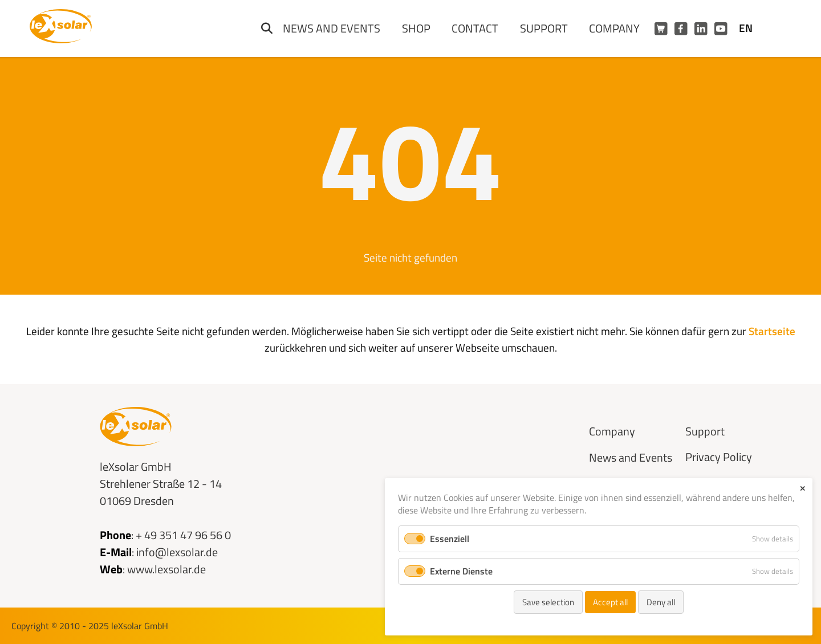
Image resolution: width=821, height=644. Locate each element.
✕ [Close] (802, 488)
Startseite (772, 331)
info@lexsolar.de (177, 552)
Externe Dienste (461, 571)
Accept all (610, 602)
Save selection (548, 602)
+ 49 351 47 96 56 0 (183, 535)
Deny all (661, 602)
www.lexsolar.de (166, 569)
